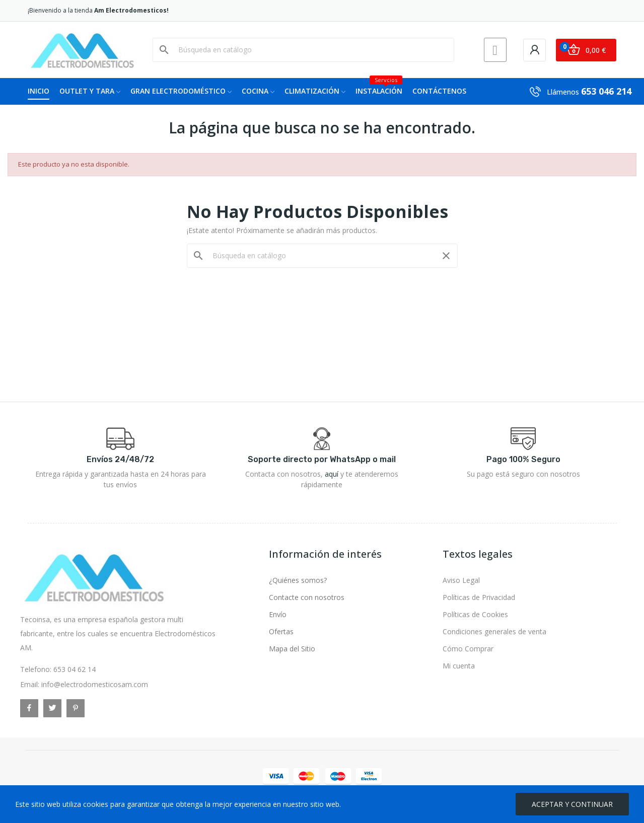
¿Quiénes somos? (298, 580)
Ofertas (281, 631)
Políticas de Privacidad (479, 597)
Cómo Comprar (468, 649)
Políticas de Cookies (475, 614)
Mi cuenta (459, 666)
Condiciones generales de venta (494, 631)
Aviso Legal (461, 580)
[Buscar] (309, 50)
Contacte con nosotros (307, 597)
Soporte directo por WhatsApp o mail (322, 459)
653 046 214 (606, 91)
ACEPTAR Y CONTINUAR (572, 804)
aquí (332, 474)
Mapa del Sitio (292, 649)
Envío (278, 614)
